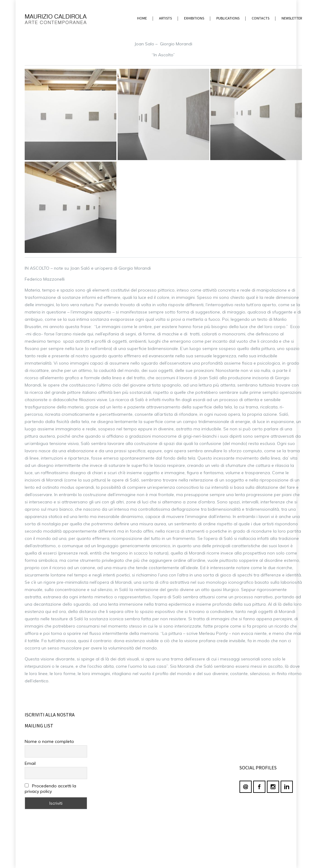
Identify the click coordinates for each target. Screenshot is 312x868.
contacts (261, 18)
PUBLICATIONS (228, 18)
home (142, 18)
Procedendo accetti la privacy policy (50, 789)
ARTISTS (165, 18)
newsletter (292, 18)
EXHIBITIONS (194, 18)
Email (30, 763)
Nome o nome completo (49, 741)
